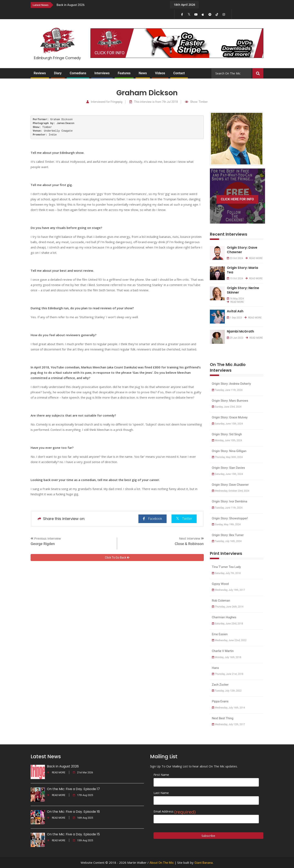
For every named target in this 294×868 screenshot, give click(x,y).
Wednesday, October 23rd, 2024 (231, 491)
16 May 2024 (235, 299)
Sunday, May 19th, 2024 (226, 524)
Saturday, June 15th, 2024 (227, 424)
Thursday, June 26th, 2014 (228, 607)
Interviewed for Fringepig (104, 102)
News (143, 73)
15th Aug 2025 (83, 840)
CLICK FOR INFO (109, 53)
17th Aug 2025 (83, 795)
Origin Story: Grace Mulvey (230, 417)
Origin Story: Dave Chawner (230, 485)
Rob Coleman (221, 601)
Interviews (102, 73)
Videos (160, 73)
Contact (179, 73)
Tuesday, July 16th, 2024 (227, 541)
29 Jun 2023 (235, 338)
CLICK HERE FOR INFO (237, 199)
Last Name (161, 793)
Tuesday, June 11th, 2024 (227, 390)
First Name (161, 775)
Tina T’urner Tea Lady (226, 567)
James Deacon (66, 123)
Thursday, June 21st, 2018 (228, 674)
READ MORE (254, 258)
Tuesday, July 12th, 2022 (227, 691)
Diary (58, 73)
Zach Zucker (220, 685)
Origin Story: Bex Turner (228, 535)
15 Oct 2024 (235, 278)
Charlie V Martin (223, 651)
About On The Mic (162, 863)
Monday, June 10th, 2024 (227, 440)
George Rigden (43, 544)
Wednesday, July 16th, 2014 (229, 708)
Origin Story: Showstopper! (230, 518)
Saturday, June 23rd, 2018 (227, 624)
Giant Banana (203, 863)
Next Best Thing (223, 718)
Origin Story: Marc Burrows (230, 401)
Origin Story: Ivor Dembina (230, 501)
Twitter (184, 518)
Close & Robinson (189, 544)
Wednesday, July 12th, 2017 (229, 724)
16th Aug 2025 (83, 818)
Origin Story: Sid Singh (227, 434)
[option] (110, 5)
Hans (215, 668)
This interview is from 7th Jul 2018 (154, 102)
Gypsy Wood (220, 584)
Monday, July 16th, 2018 (227, 657)
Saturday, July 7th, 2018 (226, 573)
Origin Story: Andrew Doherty (232, 384)
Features (124, 73)
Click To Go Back (117, 558)
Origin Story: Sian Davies (228, 468)
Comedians (78, 73)
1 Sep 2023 (234, 318)
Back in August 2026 (71, 5)
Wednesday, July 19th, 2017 (229, 590)
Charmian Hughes (224, 617)
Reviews (40, 73)
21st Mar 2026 (83, 773)
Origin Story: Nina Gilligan (229, 451)
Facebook (152, 519)
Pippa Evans (220, 701)
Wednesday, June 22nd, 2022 (229, 640)
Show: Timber (196, 102)
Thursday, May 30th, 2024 (227, 457)
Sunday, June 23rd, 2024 (227, 407)
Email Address (175, 811)
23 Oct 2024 (235, 258)
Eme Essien (220, 634)
